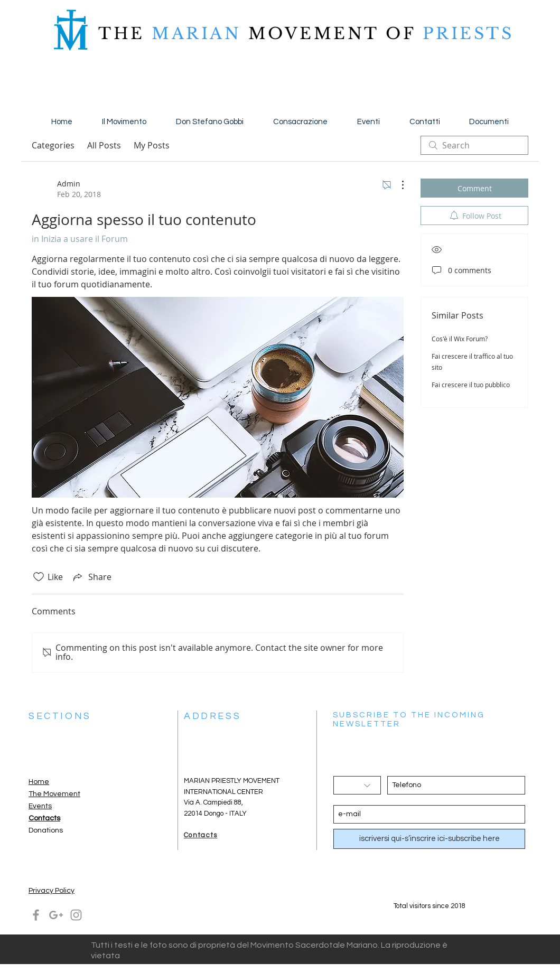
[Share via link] (91, 577)
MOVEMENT (314, 34)
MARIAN (197, 34)
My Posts (152, 145)
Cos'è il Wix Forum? (460, 339)
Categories (53, 145)
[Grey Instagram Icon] (76, 915)
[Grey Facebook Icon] (36, 915)
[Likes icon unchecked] (39, 577)
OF (400, 34)
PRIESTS (464, 34)
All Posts (104, 145)
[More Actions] (397, 185)
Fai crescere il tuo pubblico (471, 385)
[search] (474, 145)
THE (122, 34)
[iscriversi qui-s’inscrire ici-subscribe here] (429, 839)
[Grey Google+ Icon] (56, 915)
